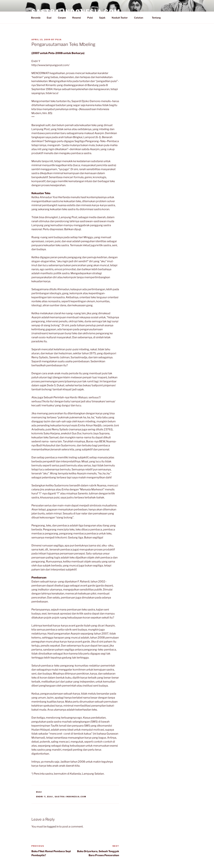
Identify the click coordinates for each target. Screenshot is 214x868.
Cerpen (62, 18)
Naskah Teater (120, 18)
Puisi (90, 18)
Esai (49, 18)
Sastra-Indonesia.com (71, 797)
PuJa (59, 40)
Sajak (102, 18)
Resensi (77, 18)
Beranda (36, 18)
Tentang (158, 18)
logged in (53, 827)
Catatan (140, 18)
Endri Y (41, 797)
